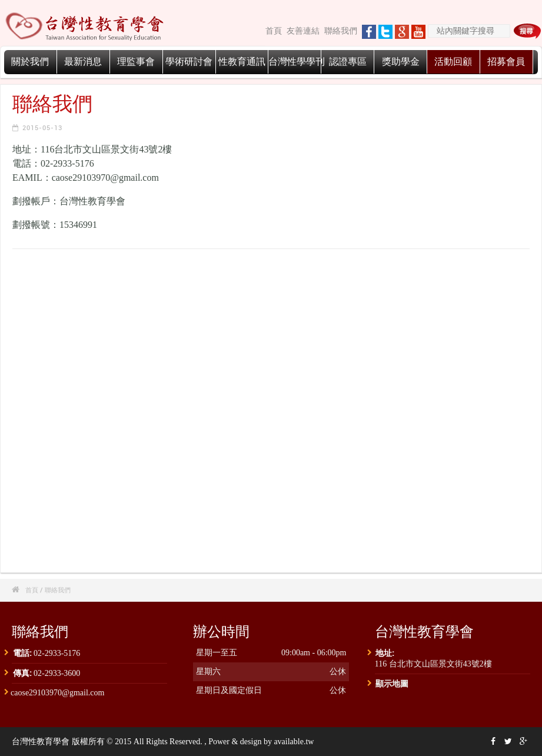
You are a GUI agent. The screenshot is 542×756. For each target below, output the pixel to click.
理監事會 (136, 62)
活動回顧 (453, 62)
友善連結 (303, 31)
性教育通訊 (242, 62)
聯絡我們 (341, 31)
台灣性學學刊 (297, 62)
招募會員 (506, 62)
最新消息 (83, 62)
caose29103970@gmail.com (57, 693)
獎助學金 (401, 62)
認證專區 (348, 62)
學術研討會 (189, 62)
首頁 (274, 31)
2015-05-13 (42, 127)
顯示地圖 (392, 683)
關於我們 (30, 62)
